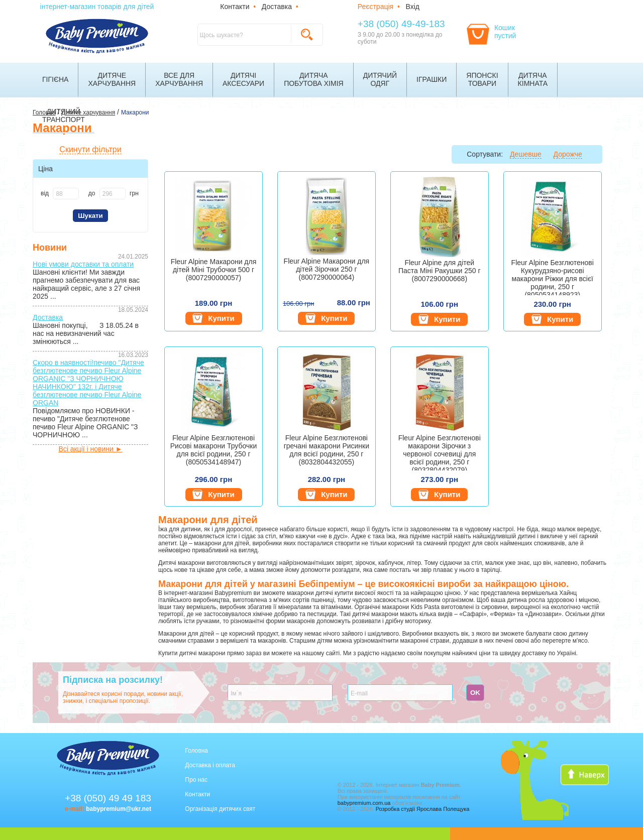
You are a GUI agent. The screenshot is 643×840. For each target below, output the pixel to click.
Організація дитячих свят (220, 809)
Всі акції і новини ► (90, 449)
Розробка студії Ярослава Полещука (423, 809)
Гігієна (55, 79)
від (45, 193)
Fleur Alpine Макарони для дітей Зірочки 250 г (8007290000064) (327, 269)
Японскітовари (482, 79)
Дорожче (568, 154)
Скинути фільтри (90, 149)
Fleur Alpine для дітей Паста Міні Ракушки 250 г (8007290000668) (440, 271)
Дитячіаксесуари (243, 79)
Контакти (235, 7)
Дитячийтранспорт (64, 115)
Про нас (196, 780)
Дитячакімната (533, 79)
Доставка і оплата (210, 765)
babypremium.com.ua (364, 803)
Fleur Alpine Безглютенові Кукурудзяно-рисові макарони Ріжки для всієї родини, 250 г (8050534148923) (553, 277)
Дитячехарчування (112, 79)
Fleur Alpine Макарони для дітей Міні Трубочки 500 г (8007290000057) (214, 270)
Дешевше (526, 154)
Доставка (277, 7)
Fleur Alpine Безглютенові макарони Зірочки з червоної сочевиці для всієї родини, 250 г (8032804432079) (440, 452)
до (92, 193)
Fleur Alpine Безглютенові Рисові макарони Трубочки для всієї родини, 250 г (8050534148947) (213, 450)
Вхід (413, 7)
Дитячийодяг (380, 79)
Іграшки (432, 79)
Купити (213, 318)
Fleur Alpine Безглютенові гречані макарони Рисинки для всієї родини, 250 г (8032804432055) (327, 450)
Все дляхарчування (179, 79)
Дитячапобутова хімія (314, 79)
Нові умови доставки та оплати (83, 264)
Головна (196, 751)
